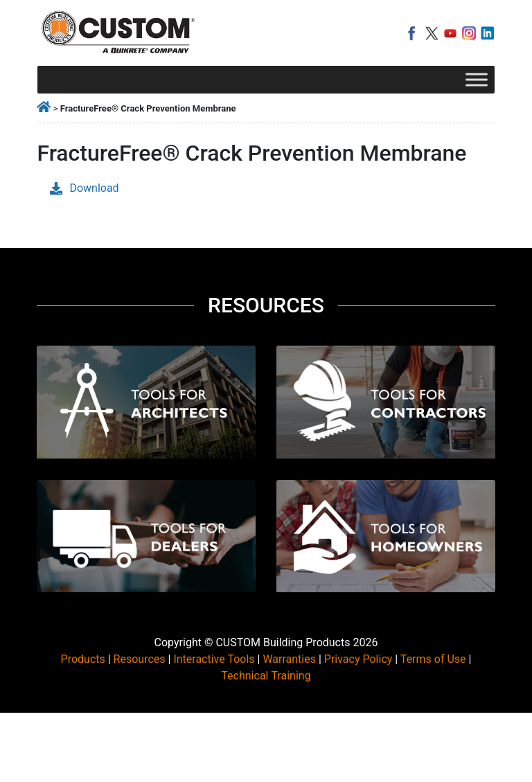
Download (84, 188)
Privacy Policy (358, 659)
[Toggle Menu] (477, 79)
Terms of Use (433, 659)
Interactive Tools (214, 659)
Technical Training (266, 676)
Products (83, 659)
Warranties (289, 659)
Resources (140, 659)
